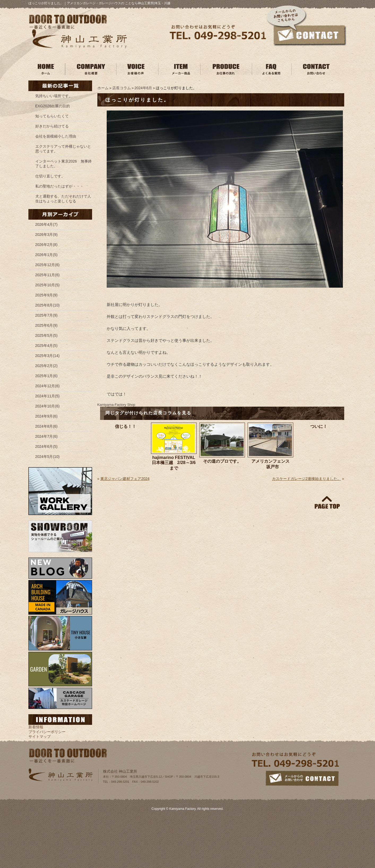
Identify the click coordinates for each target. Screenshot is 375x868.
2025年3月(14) (48, 356)
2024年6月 (143, 88)
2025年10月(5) (48, 285)
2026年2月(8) (46, 245)
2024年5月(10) (48, 457)
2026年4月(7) (46, 224)
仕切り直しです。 (50, 176)
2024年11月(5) (48, 396)
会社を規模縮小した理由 (56, 136)
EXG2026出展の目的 (53, 106)
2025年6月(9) (46, 325)
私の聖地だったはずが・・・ (59, 186)
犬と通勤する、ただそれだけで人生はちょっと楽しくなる (63, 199)
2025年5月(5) (46, 335)
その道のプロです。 (222, 461)
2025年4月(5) (46, 346)
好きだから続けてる (52, 126)
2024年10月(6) (48, 406)
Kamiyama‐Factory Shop (116, 405)
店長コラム (122, 88)
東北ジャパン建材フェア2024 (125, 479)
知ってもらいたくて (52, 116)
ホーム (103, 88)
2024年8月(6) (46, 426)
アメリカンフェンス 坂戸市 (270, 464)
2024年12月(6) (48, 386)
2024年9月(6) (46, 416)
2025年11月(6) (48, 275)
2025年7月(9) (46, 315)
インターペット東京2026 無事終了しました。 (64, 164)
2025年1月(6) (46, 376)
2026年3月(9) (46, 235)
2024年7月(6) (46, 436)
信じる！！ (126, 426)
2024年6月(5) (46, 446)
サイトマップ (40, 737)
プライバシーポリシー (47, 732)
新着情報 (36, 727)
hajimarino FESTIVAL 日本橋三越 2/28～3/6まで (174, 463)
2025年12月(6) (48, 265)
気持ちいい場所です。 (54, 96)
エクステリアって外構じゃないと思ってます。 (63, 149)
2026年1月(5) (46, 255)
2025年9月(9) (46, 295)
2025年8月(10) (48, 305)
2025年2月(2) (46, 366)
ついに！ (319, 426)
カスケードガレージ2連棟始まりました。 (307, 479)
